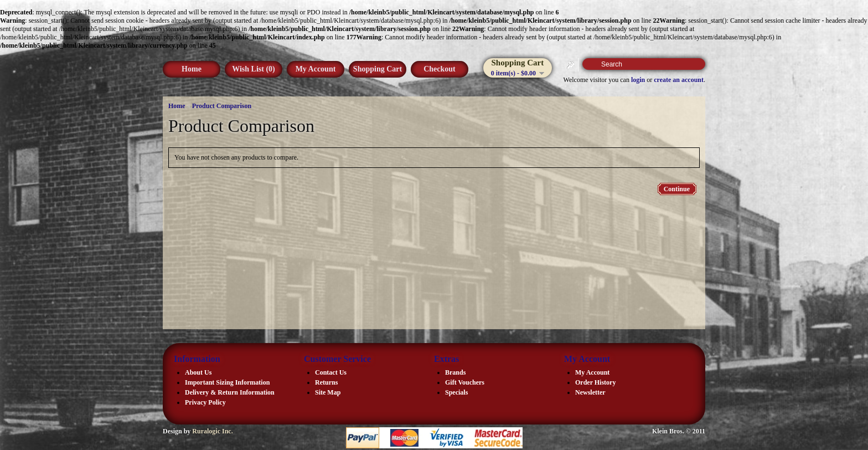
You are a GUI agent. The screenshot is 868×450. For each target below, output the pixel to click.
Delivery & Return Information (230, 392)
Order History (595, 382)
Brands (455, 372)
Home (192, 69)
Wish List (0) (254, 69)
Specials (456, 392)
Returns (326, 382)
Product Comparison (222, 106)
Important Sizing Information (227, 382)
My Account (316, 69)
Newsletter (590, 392)
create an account (679, 80)
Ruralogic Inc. (212, 431)
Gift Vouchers (465, 382)
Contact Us (331, 372)
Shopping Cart (378, 69)
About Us (198, 372)
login (638, 80)
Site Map (328, 392)
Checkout (440, 69)
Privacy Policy (205, 402)
